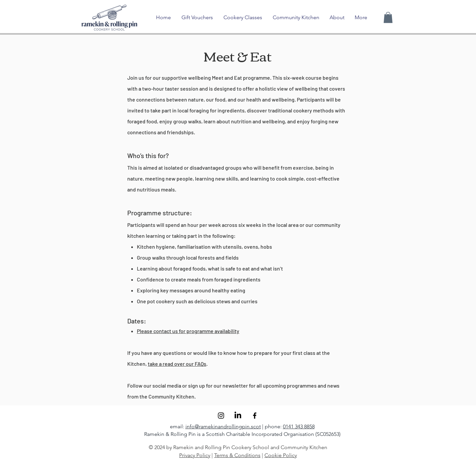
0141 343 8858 (299, 426)
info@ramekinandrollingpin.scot (223, 426)
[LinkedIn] (238, 416)
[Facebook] (255, 416)
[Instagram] (221, 416)
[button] (388, 17)
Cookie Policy (281, 455)
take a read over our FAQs (177, 364)
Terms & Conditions (237, 455)
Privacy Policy (195, 455)
